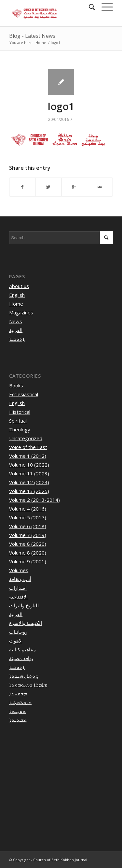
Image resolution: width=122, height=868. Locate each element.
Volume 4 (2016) (28, 509)
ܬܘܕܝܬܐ (17, 711)
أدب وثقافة (20, 579)
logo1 (61, 106)
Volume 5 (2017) (28, 517)
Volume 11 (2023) (29, 473)
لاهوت (15, 641)
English (17, 295)
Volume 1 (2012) (28, 456)
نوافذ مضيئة (21, 658)
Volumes (19, 570)
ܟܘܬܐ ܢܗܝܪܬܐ (24, 676)
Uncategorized (26, 438)
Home (41, 43)
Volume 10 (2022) (29, 465)
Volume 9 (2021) (28, 561)
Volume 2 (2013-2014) (34, 500)
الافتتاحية (18, 597)
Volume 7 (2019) (28, 535)
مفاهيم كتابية (22, 649)
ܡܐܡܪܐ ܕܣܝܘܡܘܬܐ (28, 685)
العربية (16, 330)
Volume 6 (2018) (28, 526)
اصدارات (18, 588)
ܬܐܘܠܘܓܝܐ (20, 702)
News (16, 321)
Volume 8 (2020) (28, 544)
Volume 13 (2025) (29, 491)
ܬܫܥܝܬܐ (18, 720)
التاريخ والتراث (24, 605)
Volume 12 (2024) (29, 482)
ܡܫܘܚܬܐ (18, 693)
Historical (20, 412)
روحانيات (18, 632)
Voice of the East (28, 447)
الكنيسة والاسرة (26, 623)
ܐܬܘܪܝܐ (17, 339)
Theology (20, 429)
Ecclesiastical (24, 394)
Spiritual (18, 421)
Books (16, 385)
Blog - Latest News (32, 36)
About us (19, 286)
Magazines (21, 312)
